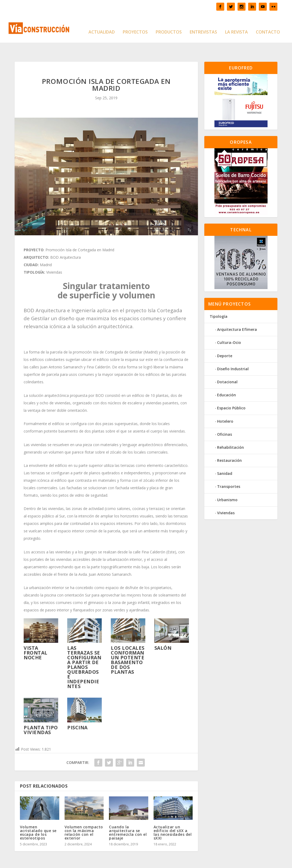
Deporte (225, 339)
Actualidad (102, 24)
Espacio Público (231, 391)
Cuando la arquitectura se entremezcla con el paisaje (128, 816)
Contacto (268, 24)
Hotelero (225, 404)
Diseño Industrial (233, 352)
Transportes (229, 470)
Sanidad (225, 457)
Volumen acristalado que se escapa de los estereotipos (38, 816)
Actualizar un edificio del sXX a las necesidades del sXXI (173, 816)
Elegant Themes (53, 862)
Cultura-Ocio (229, 326)
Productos (169, 24)
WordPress (106, 862)
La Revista (236, 24)
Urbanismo (227, 483)
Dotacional (227, 365)
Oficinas (225, 418)
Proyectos (135, 24)
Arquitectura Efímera (237, 313)
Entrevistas (203, 24)
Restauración (229, 444)
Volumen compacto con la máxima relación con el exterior (84, 816)
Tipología (219, 300)
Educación (227, 378)
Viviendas (226, 496)
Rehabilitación (230, 431)
